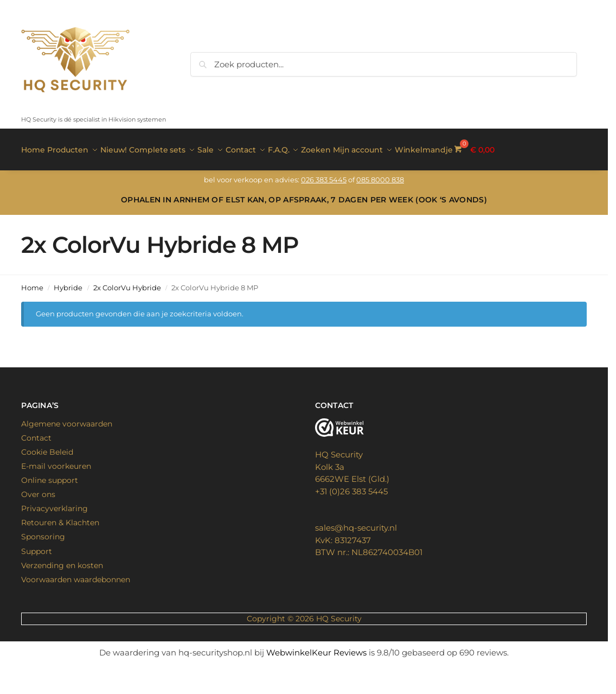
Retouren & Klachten (60, 517)
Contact (36, 432)
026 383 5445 (324, 174)
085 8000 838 (380, 174)
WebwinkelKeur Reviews (316, 647)
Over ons (38, 489)
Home (32, 282)
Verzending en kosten (62, 559)
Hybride (68, 282)
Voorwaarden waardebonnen (76, 574)
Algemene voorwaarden (67, 418)
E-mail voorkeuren (56, 460)
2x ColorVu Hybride (127, 282)
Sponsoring (43, 531)
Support (37, 545)
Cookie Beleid (47, 446)
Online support (50, 475)
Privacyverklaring (54, 503)
